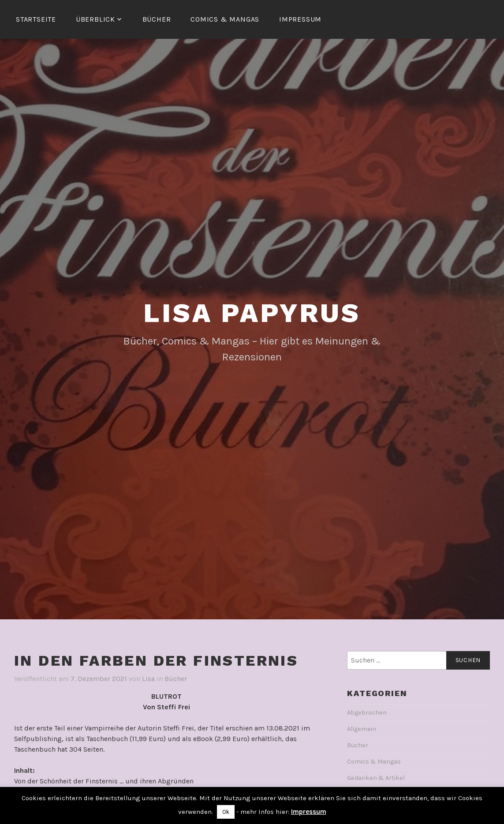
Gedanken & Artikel (376, 778)
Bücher (157, 19)
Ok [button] (226, 812)
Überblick (95, 19)
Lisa (148, 679)
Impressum (300, 19)
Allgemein (362, 729)
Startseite (36, 19)
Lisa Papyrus (252, 313)
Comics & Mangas (225, 19)
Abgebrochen (367, 713)
